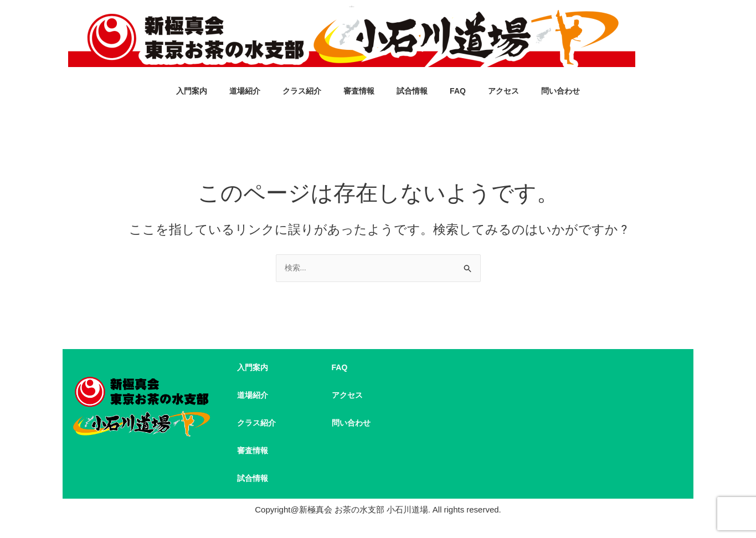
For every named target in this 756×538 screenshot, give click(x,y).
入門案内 (192, 92)
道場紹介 (245, 92)
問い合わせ (560, 92)
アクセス (503, 92)
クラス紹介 (302, 92)
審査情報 (359, 92)
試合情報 (412, 92)
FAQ (458, 92)
